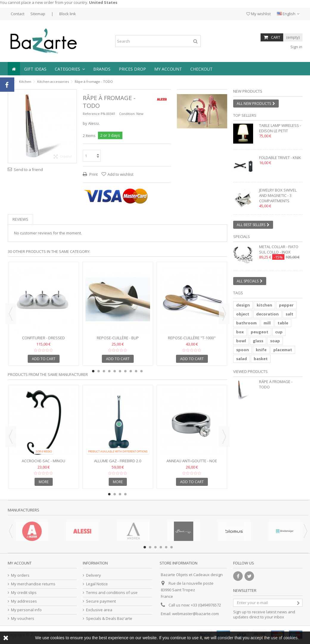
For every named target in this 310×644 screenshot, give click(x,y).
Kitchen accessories (53, 81)
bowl (241, 341)
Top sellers (245, 115)
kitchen (264, 305)
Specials (242, 237)
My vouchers (23, 619)
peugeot (260, 332)
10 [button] (141, 371)
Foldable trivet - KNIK (280, 158)
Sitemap (38, 14)
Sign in (296, 47)
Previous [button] (11, 314)
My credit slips (24, 593)
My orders (20, 575)
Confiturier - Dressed (43, 338)
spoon (243, 350)
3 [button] (104, 371)
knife (261, 350)
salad (242, 359)
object (243, 314)
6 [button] (120, 371)
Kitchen (25, 81)
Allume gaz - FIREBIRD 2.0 (118, 461)
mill (267, 323)
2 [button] (205, 123)
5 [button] (115, 371)
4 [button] (109, 371)
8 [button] (131, 371)
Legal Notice (97, 584)
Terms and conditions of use (112, 593)
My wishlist (258, 14)
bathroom (246, 323)
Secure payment (101, 601)
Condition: (127, 114)
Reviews (20, 219)
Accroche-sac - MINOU (43, 461)
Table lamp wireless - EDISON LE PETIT (280, 128)
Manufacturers (24, 510)
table (283, 323)
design (243, 305)
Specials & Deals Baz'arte (109, 619)
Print (93, 174)
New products (248, 91)
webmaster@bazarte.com (195, 614)
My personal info (26, 610)
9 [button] (136, 371)
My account (20, 563)
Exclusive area (99, 610)
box (240, 332)
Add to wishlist (120, 174)
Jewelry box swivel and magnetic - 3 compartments (278, 195)
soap (275, 341)
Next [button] (224, 314)
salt (289, 314)
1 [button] (199, 123)
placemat (283, 350)
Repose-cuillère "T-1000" (192, 338)
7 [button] (125, 371)
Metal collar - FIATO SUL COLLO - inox (279, 249)
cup (279, 332)
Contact (18, 14)
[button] (70, 69)
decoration (267, 314)
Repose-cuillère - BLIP (118, 338)
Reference (91, 114)
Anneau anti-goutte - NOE (192, 461)
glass (258, 341)
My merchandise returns (33, 584)
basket (261, 359)
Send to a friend (28, 169)
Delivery (94, 575)
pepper (286, 305)
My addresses (24, 601)
